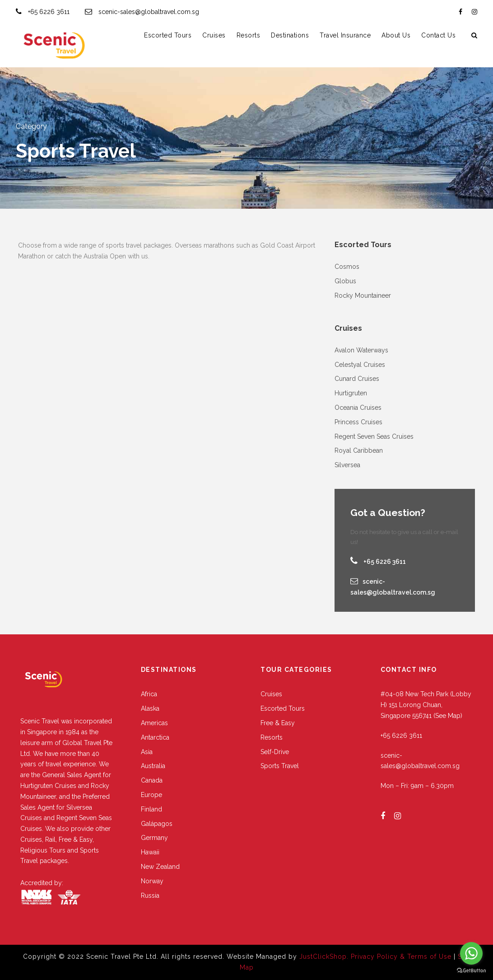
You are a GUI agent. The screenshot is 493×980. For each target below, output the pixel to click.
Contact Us (438, 35)
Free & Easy (278, 723)
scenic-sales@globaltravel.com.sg (149, 12)
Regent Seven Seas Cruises (374, 436)
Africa (149, 694)
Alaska (150, 708)
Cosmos (347, 267)
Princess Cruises (358, 422)
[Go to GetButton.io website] (471, 971)
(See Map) (448, 716)
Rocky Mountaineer (363, 295)
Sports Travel (280, 766)
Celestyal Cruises (360, 365)
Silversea (347, 465)
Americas (154, 723)
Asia (147, 752)
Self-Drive (275, 752)
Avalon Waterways (361, 350)
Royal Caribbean (359, 450)
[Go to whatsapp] (471, 953)
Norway (152, 881)
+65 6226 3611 (49, 12)
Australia (153, 766)
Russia (150, 896)
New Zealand (160, 867)
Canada (152, 780)
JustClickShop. (324, 957)
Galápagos (157, 824)
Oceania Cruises (358, 408)
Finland (151, 809)
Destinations (290, 35)
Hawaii (150, 852)
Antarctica (155, 737)
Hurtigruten (351, 393)
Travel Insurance (345, 35)
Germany (154, 838)
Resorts (249, 35)
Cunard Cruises (357, 379)
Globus (345, 281)
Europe (151, 795)
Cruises (214, 35)
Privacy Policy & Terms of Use (402, 957)
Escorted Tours (168, 35)
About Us (396, 35)
